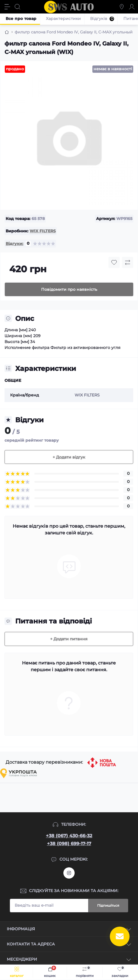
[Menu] (7, 7)
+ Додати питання (69, 639)
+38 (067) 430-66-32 (69, 836)
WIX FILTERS (43, 231)
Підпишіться (108, 905)
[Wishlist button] (114, 262)
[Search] (17, 7)
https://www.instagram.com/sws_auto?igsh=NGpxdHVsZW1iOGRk (69, 873)
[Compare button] (128, 262)
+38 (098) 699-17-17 (69, 844)
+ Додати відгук (69, 457)
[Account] (132, 7)
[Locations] (122, 7)
